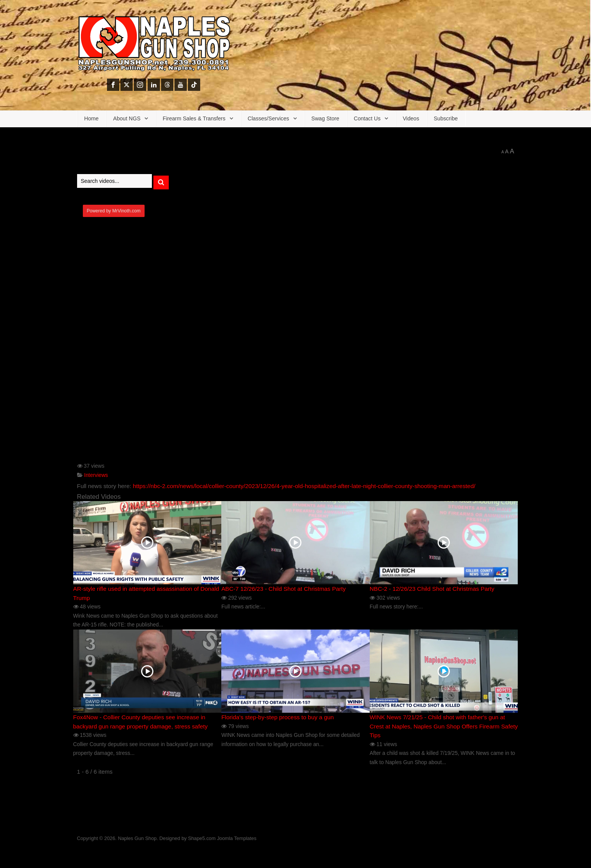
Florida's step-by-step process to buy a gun (277, 717)
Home (92, 118)
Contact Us (367, 118)
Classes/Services (268, 118)
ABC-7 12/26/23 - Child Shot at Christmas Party (283, 589)
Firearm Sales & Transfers (194, 118)
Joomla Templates (237, 838)
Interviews (96, 475)
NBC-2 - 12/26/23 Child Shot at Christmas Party (432, 589)
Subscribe (446, 118)
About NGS (127, 118)
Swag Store (325, 118)
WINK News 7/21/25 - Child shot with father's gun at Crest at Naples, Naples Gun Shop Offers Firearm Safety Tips (444, 726)
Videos (411, 118)
